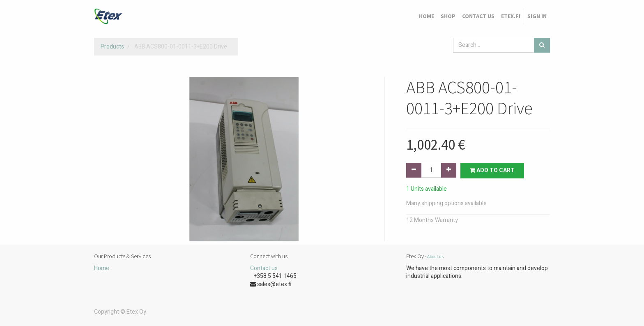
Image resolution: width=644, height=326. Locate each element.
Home (102, 268)
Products (112, 47)
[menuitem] (427, 16)
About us (435, 257)
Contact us (264, 268)
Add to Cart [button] (492, 170)
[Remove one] (414, 170)
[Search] (542, 45)
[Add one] (449, 170)
